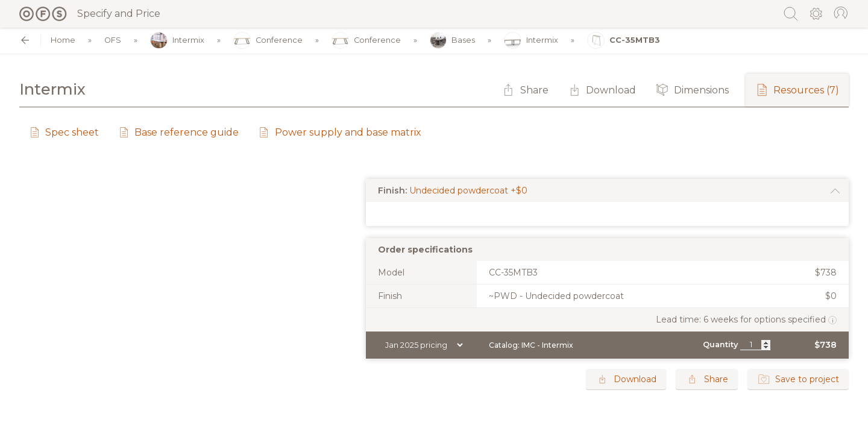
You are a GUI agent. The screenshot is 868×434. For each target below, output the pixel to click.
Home (63, 41)
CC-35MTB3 (624, 41)
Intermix (177, 41)
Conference (268, 41)
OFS (113, 41)
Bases (453, 41)
